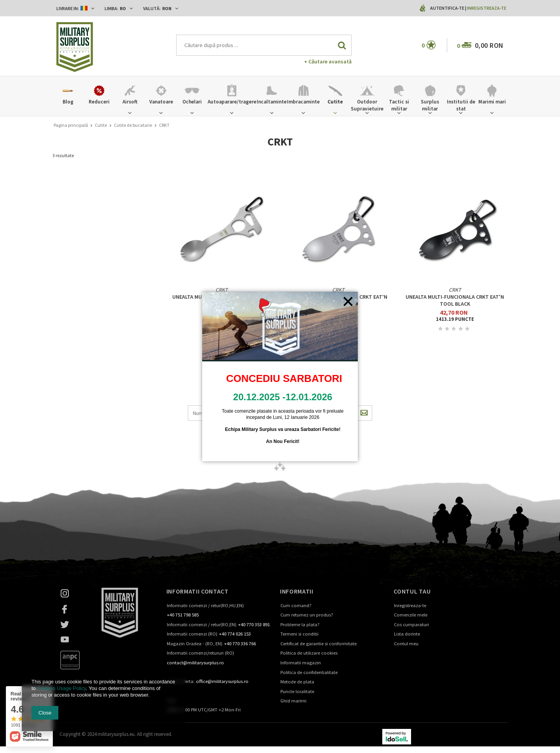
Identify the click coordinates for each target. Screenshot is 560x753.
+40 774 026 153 (235, 634)
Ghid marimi (293, 701)
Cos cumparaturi (411, 625)
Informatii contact (198, 591)
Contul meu (406, 644)
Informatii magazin (301, 663)
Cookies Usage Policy (61, 688)
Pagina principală (71, 125)
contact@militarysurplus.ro (195, 663)
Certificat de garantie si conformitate (318, 644)
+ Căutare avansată (328, 61)
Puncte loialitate (297, 692)
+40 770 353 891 (254, 625)
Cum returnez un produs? (307, 615)
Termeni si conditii (299, 634)
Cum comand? (296, 606)
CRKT (222, 290)
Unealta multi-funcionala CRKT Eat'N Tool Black (455, 300)
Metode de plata (297, 682)
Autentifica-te (448, 8)
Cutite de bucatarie (133, 125)
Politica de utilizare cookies (309, 653)
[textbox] (264, 45)
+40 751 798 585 (183, 615)
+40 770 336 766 (240, 644)
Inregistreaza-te (487, 8)
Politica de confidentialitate (309, 673)
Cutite (101, 125)
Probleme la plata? (300, 625)
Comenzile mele (411, 615)
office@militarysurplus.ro (222, 682)
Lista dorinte (407, 634)
